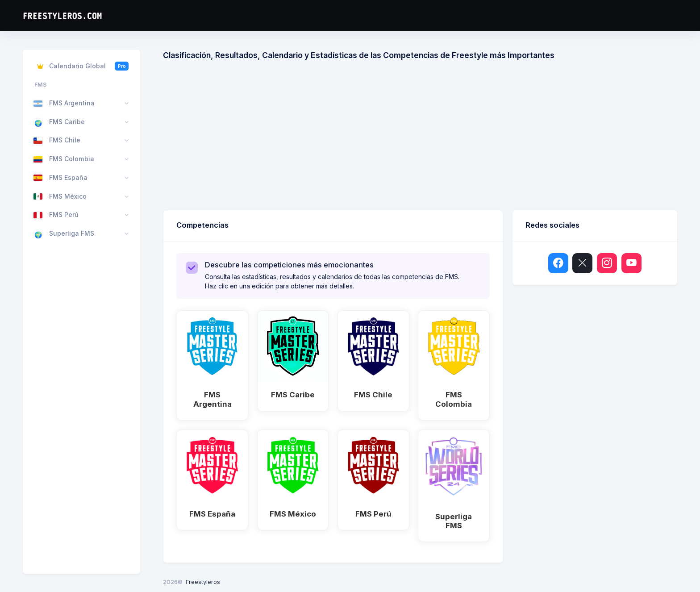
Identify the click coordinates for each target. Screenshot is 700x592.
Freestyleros (203, 582)
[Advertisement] (431, 138)
